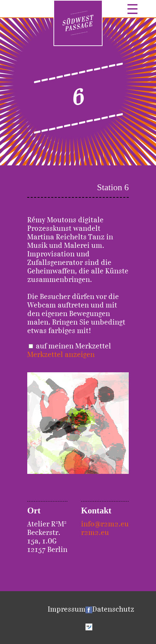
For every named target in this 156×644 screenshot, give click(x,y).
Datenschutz (113, 609)
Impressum (67, 609)
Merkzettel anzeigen (61, 354)
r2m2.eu (95, 532)
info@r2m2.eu (105, 524)
